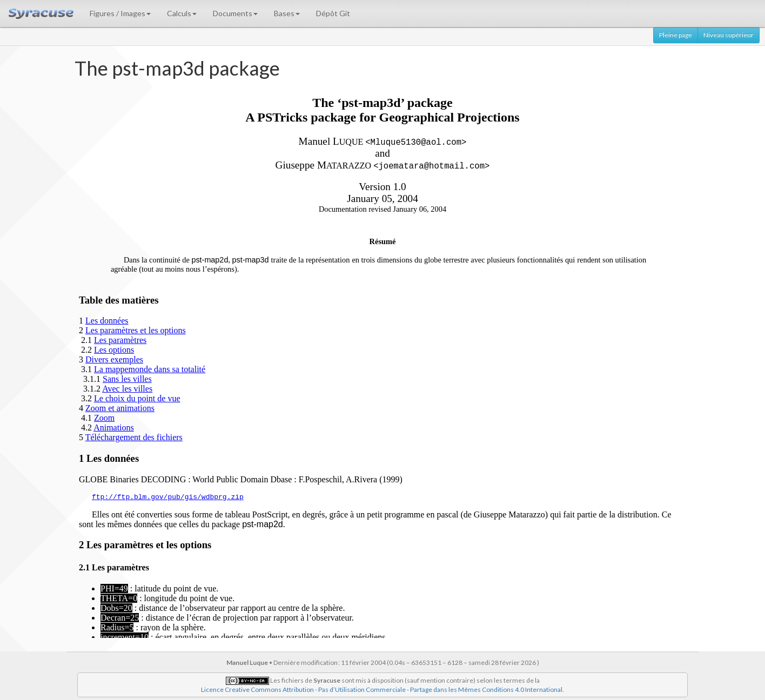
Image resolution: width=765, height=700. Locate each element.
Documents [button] (235, 13)
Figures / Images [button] (120, 13)
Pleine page (676, 35)
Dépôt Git (333, 13)
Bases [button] (287, 13)
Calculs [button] (182, 13)
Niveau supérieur (729, 35)
